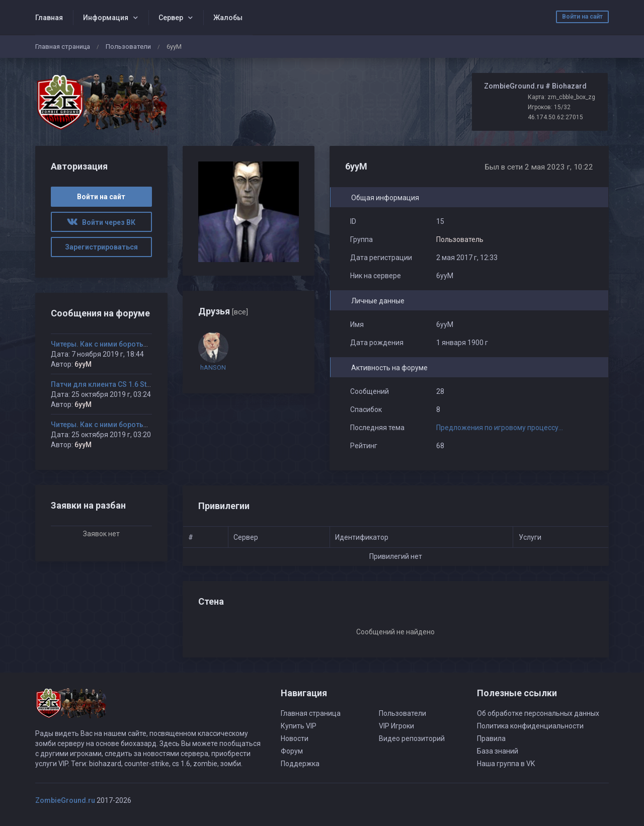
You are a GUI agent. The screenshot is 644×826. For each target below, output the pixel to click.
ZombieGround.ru (65, 800)
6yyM (83, 364)
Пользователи (128, 47)
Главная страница (63, 47)
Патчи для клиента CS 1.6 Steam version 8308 (128, 384)
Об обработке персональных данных (538, 713)
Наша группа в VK (506, 764)
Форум (292, 751)
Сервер (171, 18)
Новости (295, 738)
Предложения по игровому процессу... (500, 428)
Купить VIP (299, 726)
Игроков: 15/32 (549, 107)
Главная (49, 18)
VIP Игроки (396, 726)
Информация (106, 18)
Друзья (223, 311)
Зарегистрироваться (101, 247)
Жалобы (228, 18)
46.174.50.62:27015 (555, 117)
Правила (491, 738)
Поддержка (300, 764)
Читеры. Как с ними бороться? (103, 344)
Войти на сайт (582, 17)
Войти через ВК (101, 222)
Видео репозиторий (412, 738)
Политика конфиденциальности (530, 726)
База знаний (498, 751)
